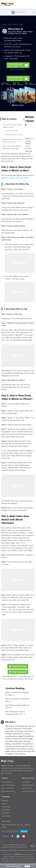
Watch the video (19, 105)
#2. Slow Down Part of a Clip (13, 135)
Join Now (24, 831)
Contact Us (6, 807)
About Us (5, 801)
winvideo (18, 12)
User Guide (6, 816)
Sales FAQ (6, 810)
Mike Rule (11, 722)
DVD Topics (26, 782)
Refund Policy (22, 847)
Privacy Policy (14, 845)
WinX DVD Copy (8, 788)
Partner (4, 804)
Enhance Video (18, 25)
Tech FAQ (5, 813)
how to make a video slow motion (17, 178)
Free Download (19, 65)
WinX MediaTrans (8, 791)
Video (10, 25)
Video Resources (28, 785)
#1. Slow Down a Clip (11, 131)
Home (4, 25)
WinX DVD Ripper (8, 785)
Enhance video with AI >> (18, 70)
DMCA (14, 847)
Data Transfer (27, 788)
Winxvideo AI (15, 29)
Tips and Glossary (29, 791)
